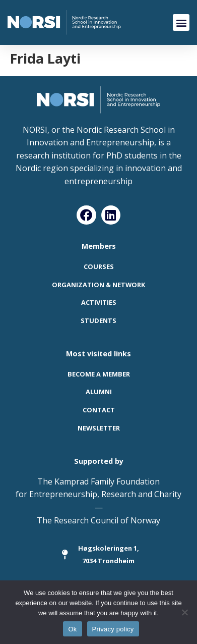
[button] (181, 22)
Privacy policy (113, 629)
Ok (72, 629)
